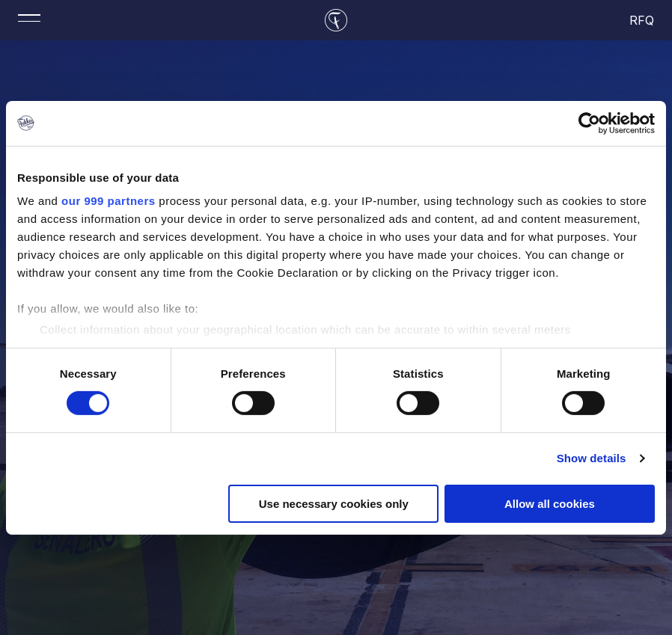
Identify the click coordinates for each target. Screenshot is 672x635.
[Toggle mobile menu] (29, 18)
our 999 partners (109, 201)
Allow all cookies (550, 504)
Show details (592, 458)
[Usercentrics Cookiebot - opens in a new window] (589, 123)
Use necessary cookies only (334, 504)
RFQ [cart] (643, 20)
